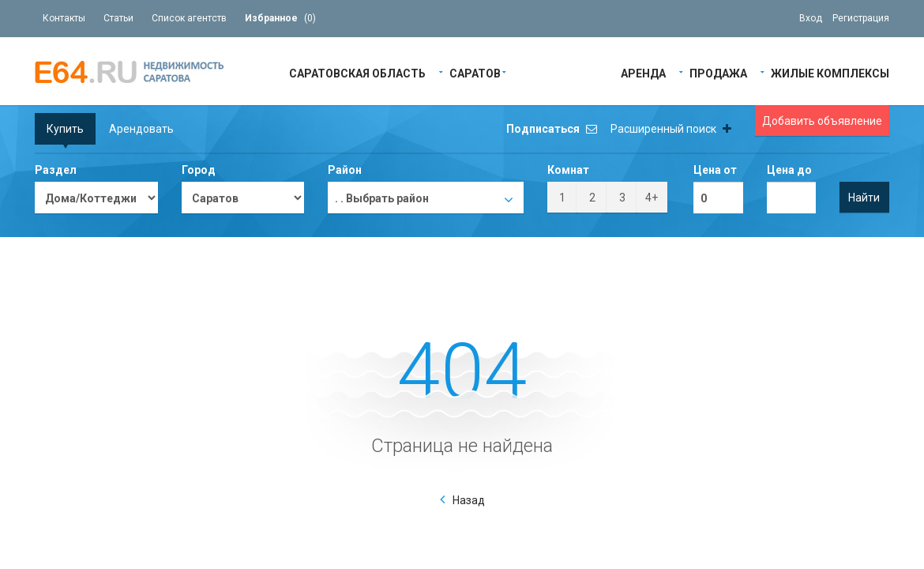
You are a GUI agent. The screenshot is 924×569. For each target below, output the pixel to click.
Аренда (643, 72)
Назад (469, 500)
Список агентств (189, 18)
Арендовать (141, 129)
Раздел (56, 170)
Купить (65, 129)
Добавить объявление (822, 121)
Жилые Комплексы (830, 72)
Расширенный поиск (671, 129)
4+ (652, 198)
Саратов (475, 72)
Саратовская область (357, 72)
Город (199, 170)
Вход (811, 18)
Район (345, 170)
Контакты (64, 18)
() (280, 18)
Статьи (118, 18)
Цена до (789, 170)
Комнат (568, 170)
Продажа (718, 72)
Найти (864, 198)
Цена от (715, 170)
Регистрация (861, 18)
